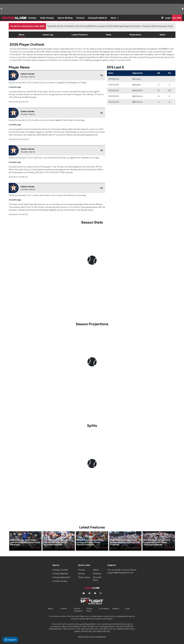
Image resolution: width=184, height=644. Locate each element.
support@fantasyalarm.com (121, 573)
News (22, 35)
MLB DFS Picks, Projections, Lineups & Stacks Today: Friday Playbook (25, 542)
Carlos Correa (27, 74)
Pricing (81, 570)
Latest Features (80, 35)
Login (168, 18)
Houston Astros (28, 77)
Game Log (48, 35)
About (50, 609)
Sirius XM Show (97, 579)
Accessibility (104, 609)
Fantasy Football (60, 570)
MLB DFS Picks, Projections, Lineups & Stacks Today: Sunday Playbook (90, 542)
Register (116, 609)
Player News (84, 577)
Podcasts (97, 574)
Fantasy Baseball (60, 574)
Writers (82, 574)
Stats (109, 35)
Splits (162, 35)
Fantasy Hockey (60, 581)
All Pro (177, 18)
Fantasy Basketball (61, 577)
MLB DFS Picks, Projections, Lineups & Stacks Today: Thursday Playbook (157, 542)
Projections (135, 35)
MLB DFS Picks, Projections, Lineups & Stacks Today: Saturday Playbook (57, 542)
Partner (64, 609)
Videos (96, 570)
